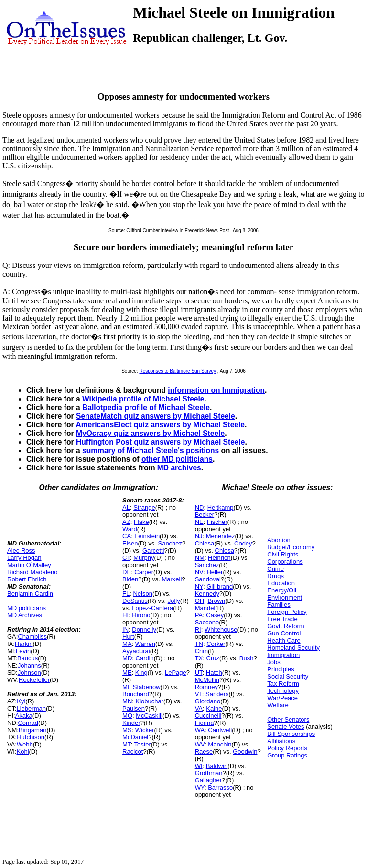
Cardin (145, 658)
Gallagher (208, 780)
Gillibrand (220, 586)
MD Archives (25, 615)
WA (200, 730)
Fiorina (205, 723)
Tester (142, 744)
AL (126, 507)
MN (127, 701)
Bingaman (33, 730)
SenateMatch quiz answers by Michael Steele (156, 416)
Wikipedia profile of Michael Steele (143, 399)
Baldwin (217, 766)
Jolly (174, 601)
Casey (215, 615)
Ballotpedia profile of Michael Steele (146, 407)
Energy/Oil (282, 590)
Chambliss (32, 637)
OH (200, 601)
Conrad (28, 723)
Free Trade (282, 619)
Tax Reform (283, 684)
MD (127, 658)
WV (200, 744)
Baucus (27, 658)
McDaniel (135, 737)
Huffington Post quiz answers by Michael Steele (161, 442)
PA (199, 615)
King (141, 673)
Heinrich (219, 558)
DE (127, 572)
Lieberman (31, 708)
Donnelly (144, 629)
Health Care (284, 640)
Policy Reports (287, 748)
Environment (285, 597)
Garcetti (153, 551)
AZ (126, 522)
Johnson (29, 673)
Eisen (130, 543)
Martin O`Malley (29, 565)
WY (200, 787)
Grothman (209, 773)
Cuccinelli (208, 716)
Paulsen (134, 708)
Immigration (283, 655)
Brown (216, 601)
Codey (243, 543)
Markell (172, 579)
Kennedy (207, 594)
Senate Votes (286, 727)
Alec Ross (21, 551)
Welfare (278, 705)
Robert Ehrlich (27, 579)
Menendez (221, 536)
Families (279, 605)
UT (199, 673)
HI (125, 615)
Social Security (288, 676)
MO (127, 716)
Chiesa (205, 543)
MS (127, 730)
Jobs (274, 662)
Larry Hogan (24, 558)
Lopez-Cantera (152, 608)
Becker (205, 515)
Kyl (21, 701)
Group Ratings (287, 755)
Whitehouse (221, 629)
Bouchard (136, 694)
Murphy (144, 558)
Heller (215, 572)
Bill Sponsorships (291, 734)
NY (199, 586)
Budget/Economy (291, 547)
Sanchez (170, 543)
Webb (25, 744)
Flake (141, 522)
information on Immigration (216, 390)
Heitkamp (221, 507)
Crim (201, 651)
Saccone (207, 622)
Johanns (29, 665)
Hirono (141, 615)
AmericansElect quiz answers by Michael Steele (160, 425)
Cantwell (220, 730)
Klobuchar (150, 701)
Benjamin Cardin (30, 594)
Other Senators (288, 719)
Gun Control (284, 633)
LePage (176, 673)
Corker (216, 644)
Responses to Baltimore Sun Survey (178, 371)
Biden (130, 579)
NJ (199, 536)
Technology (283, 691)
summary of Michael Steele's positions (151, 451)
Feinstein (147, 536)
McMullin (207, 680)
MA (127, 644)
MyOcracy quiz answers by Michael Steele (150, 433)
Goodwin (245, 751)
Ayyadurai (136, 651)
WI (199, 766)
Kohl (23, 751)
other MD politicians (177, 459)
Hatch (214, 673)
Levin (23, 651)
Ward (130, 529)
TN (199, 644)
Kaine (214, 708)
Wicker (145, 730)
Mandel (205, 608)
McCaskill (149, 716)
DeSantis (135, 601)
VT (199, 694)
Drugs (275, 576)
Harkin (24, 644)
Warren (145, 644)
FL (126, 594)
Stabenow (147, 687)
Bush (247, 658)
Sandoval (208, 579)
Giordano (208, 701)
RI (198, 629)
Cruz (213, 658)
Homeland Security (293, 648)
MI (126, 687)
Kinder (131, 723)
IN (125, 629)
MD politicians (27, 608)
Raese (204, 751)
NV (199, 572)
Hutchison (31, 737)
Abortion (279, 540)
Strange (144, 507)
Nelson (142, 594)
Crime (275, 569)
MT (126, 744)
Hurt (128, 637)
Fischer (217, 522)
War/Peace (282, 698)
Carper (144, 572)
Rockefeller (34, 680)
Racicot (133, 751)
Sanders (217, 694)
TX (199, 658)
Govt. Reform (286, 626)
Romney (206, 687)
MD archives (179, 468)
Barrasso (220, 787)
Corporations (285, 562)
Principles (281, 669)
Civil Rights (283, 554)
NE (199, 522)
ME (127, 673)
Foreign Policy (287, 612)
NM (200, 558)
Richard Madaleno (32, 572)
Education (281, 583)
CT (126, 558)
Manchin (220, 744)
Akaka (24, 716)
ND (200, 507)
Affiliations (281, 741)
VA (199, 708)
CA (127, 536)
